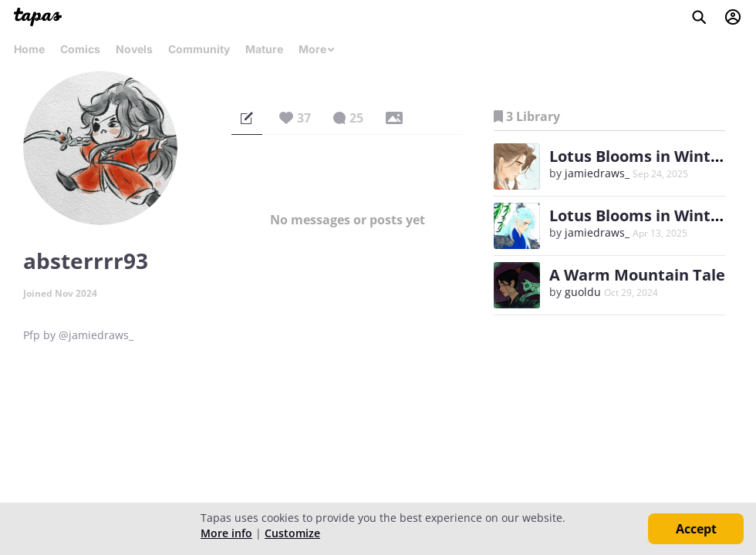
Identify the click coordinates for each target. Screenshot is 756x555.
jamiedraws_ (597, 173)
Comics (80, 49)
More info (226, 533)
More (317, 49)
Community (199, 49)
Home (29, 49)
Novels (134, 49)
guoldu (583, 292)
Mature (264, 49)
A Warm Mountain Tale (637, 275)
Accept (696, 529)
